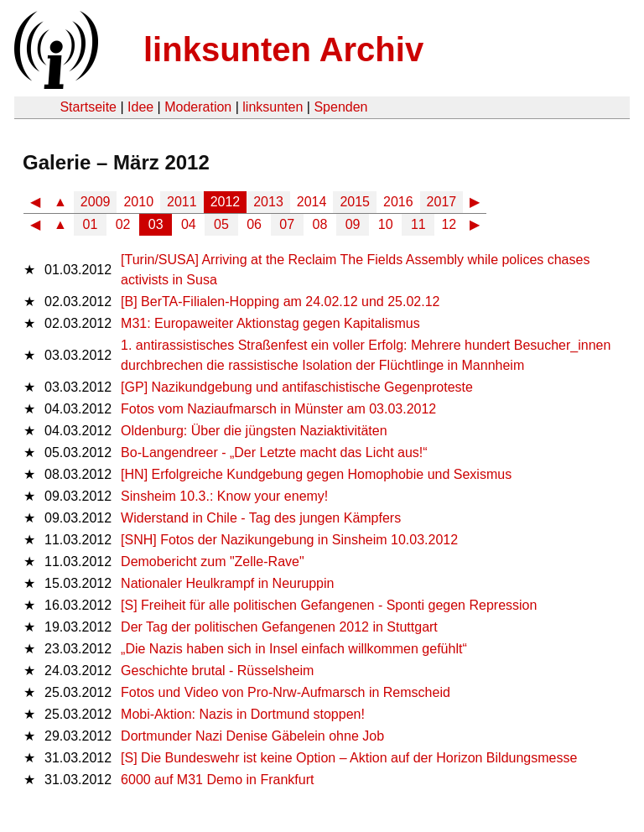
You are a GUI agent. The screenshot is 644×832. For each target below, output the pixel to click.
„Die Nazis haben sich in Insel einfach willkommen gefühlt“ (294, 649)
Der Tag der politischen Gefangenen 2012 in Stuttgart (279, 627)
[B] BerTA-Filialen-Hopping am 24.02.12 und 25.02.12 (280, 302)
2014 (312, 202)
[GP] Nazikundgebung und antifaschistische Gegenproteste (297, 387)
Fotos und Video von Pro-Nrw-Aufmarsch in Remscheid (286, 692)
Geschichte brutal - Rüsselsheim (217, 671)
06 (254, 224)
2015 (355, 202)
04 (189, 224)
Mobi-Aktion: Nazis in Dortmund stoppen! (243, 714)
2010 (138, 202)
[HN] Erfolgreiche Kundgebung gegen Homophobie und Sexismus (316, 474)
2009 (96, 202)
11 (418, 224)
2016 (398, 202)
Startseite (88, 107)
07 (287, 224)
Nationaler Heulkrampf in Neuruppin (227, 583)
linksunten (273, 107)
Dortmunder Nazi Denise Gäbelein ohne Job (252, 736)
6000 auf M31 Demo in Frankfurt (217, 780)
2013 (268, 202)
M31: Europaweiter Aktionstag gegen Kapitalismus (270, 323)
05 (221, 224)
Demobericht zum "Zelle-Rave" (213, 562)
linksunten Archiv (283, 49)
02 (123, 224)
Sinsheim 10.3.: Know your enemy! (224, 496)
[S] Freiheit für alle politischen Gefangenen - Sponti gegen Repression (329, 605)
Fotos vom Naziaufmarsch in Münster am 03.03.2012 (278, 409)
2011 (182, 202)
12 (449, 224)
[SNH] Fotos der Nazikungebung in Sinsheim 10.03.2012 (289, 540)
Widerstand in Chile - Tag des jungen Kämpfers (261, 518)
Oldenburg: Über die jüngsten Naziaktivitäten (254, 431)
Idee (140, 107)
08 (320, 224)
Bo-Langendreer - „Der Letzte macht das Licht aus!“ (274, 452)
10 (386, 224)
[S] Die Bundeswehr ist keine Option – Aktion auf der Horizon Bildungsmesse (349, 758)
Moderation (198, 107)
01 (91, 224)
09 (353, 224)
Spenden (340, 107)
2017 (442, 202)
